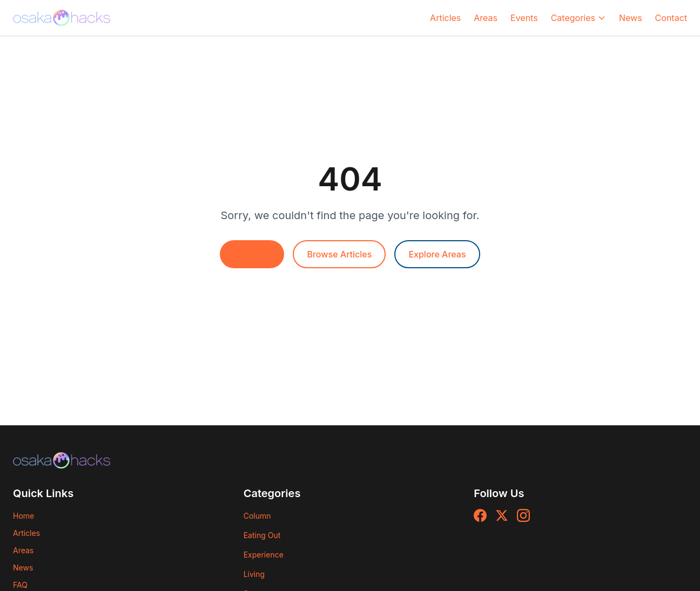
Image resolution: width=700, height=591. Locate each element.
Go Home (252, 253)
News (631, 18)
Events (524, 18)
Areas (486, 18)
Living (254, 574)
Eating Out (262, 535)
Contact (671, 18)
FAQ (20, 585)
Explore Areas (437, 254)
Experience (264, 555)
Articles (445, 18)
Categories (578, 18)
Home (23, 516)
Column (257, 516)
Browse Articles (339, 254)
